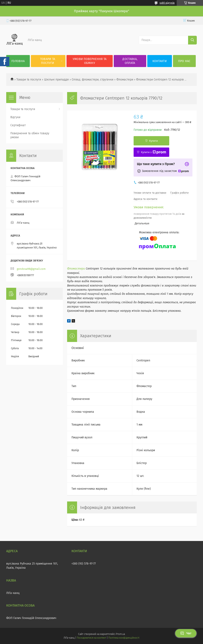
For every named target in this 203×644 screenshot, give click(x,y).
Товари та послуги (48, 61)
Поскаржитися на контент (91, 638)
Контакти (160, 61)
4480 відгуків (167, 3)
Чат (186, 633)
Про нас (184, 61)
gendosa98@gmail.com (31, 269)
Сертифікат (18, 125)
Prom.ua (120, 634)
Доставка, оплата (130, 61)
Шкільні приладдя (56, 80)
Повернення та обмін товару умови (30, 135)
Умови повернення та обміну (90, 61)
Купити (153, 141)
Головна (18, 61)
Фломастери (125, 80)
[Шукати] (192, 40)
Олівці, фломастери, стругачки (92, 80)
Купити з (153, 152)
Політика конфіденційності (124, 638)
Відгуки (15, 117)
